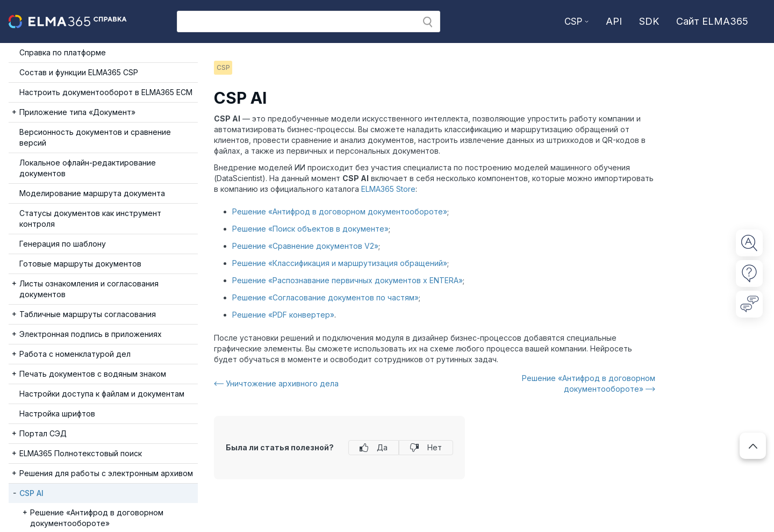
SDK (649, 21)
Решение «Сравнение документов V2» (305, 246)
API (614, 21)
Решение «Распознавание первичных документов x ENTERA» (347, 280)
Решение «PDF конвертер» (283, 315)
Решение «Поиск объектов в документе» (310, 229)
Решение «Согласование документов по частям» (325, 297)
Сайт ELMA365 (712, 21)
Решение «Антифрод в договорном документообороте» (340, 211)
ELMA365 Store (388, 189)
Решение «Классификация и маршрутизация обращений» (340, 263)
